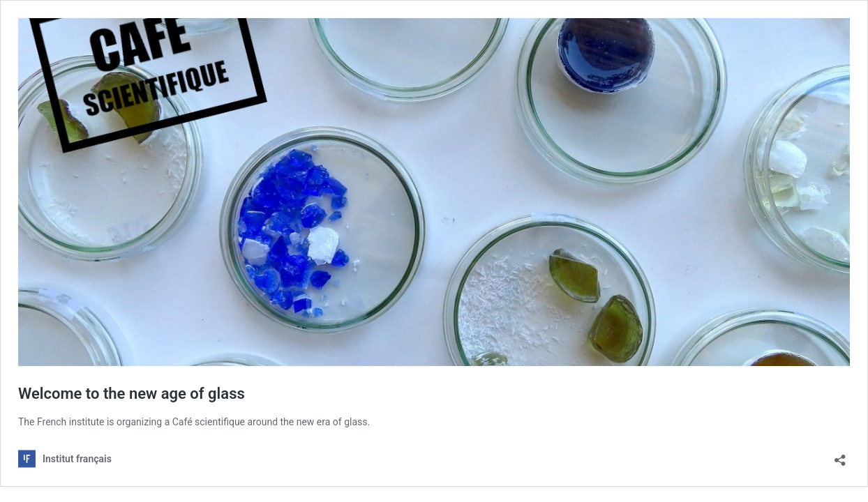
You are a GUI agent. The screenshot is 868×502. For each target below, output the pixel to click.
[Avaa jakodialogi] (840, 456)
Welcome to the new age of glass (132, 394)
